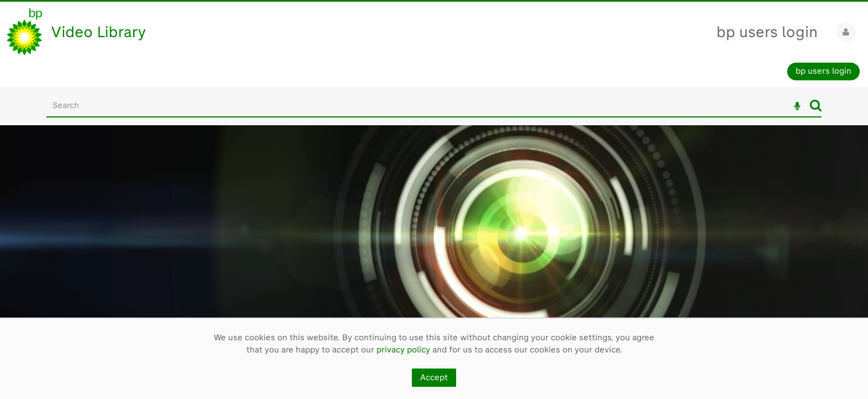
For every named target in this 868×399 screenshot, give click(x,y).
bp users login (767, 32)
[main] (434, 234)
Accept (434, 377)
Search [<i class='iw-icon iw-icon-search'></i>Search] (816, 105)
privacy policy (403, 350)
